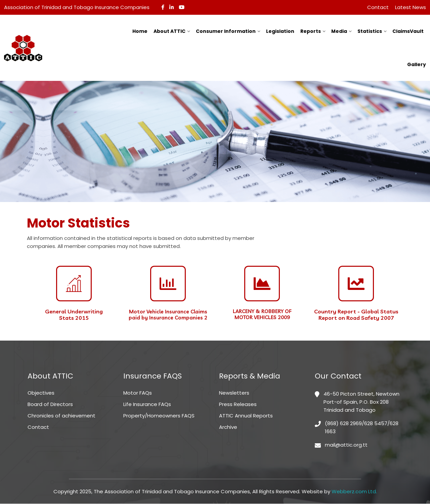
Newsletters (234, 393)
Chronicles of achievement (61, 416)
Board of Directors (50, 405)
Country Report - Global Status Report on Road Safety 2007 (356, 315)
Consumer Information (226, 31)
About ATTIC (169, 31)
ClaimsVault (408, 31)
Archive (228, 427)
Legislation (280, 31)
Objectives (41, 393)
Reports (311, 31)
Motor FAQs (138, 393)
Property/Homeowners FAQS (159, 416)
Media (339, 31)
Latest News (411, 7)
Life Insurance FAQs (147, 405)
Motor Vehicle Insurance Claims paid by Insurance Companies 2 (168, 315)
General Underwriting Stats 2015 (74, 315)
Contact (378, 7)
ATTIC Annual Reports (246, 416)
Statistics (370, 31)
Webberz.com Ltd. (354, 492)
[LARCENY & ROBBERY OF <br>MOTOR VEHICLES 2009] (262, 284)
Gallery (417, 64)
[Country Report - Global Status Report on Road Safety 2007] (356, 284)
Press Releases (238, 405)
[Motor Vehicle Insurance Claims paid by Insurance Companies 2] (168, 284)
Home (140, 31)
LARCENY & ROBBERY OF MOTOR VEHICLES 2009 (262, 314)
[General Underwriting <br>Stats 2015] (74, 284)
